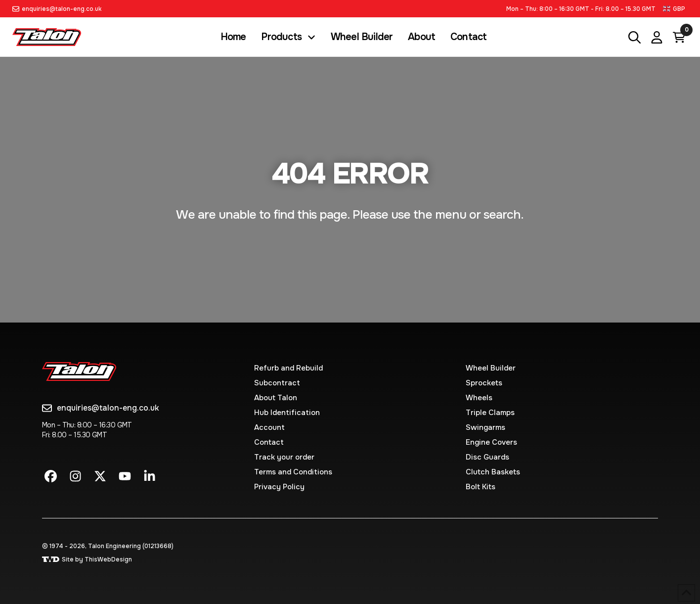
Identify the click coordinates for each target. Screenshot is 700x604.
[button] (675, 9)
